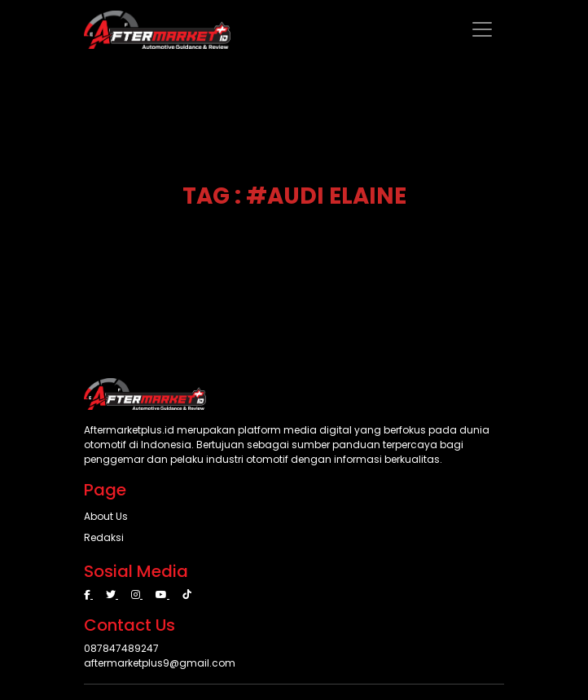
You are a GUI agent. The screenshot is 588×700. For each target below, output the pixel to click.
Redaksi (104, 537)
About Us (106, 516)
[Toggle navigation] (482, 29)
